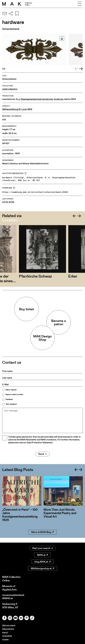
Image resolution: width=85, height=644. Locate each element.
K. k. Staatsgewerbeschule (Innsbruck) (34, 99)
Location (10, 220)
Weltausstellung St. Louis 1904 (17, 109)
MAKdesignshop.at (42, 569)
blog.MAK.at (43, 562)
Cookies (5, 639)
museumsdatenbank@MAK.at (14, 597)
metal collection (10, 89)
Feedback (9, 399)
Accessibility (7, 636)
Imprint (5, 633)
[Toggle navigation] (80, 4)
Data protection (8, 629)
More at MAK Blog (43, 537)
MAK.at (43, 555)
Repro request (11, 390)
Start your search (43, 548)
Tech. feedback (11, 404)
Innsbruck (59, 99)
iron (4, 119)
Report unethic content (14, 394)
